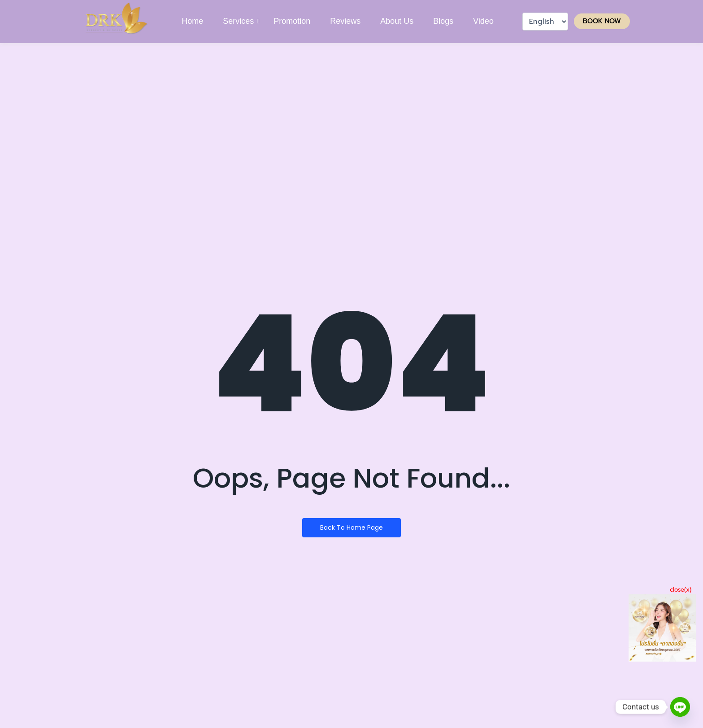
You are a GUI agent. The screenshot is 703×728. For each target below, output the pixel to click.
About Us (397, 21)
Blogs (443, 21)
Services (239, 21)
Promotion (292, 21)
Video (483, 21)
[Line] (680, 707)
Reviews (345, 21)
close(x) (681, 590)
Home (192, 21)
